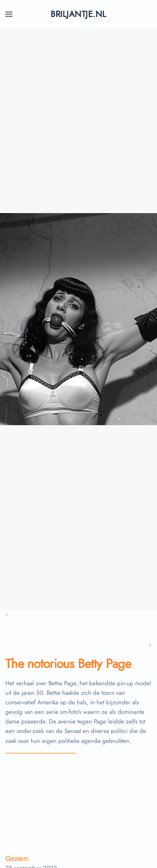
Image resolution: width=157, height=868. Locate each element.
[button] (9, 14)
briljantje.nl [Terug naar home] (78, 14)
